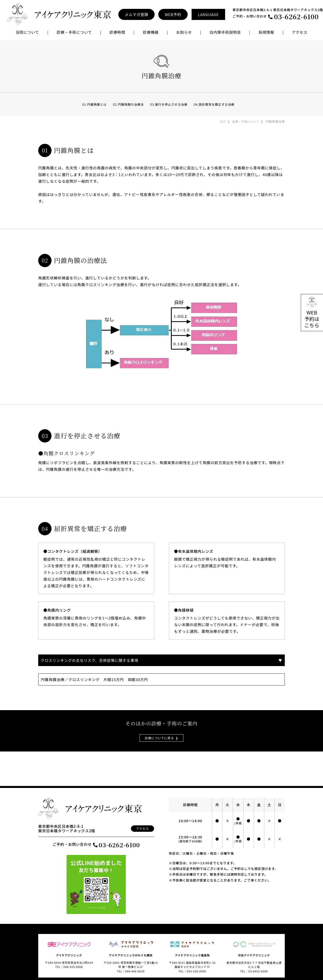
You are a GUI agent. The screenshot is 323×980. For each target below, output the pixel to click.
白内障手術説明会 (225, 32)
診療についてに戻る (159, 738)
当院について (27, 32)
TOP (221, 121)
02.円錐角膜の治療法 (127, 104)
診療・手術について (245, 121)
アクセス (300, 32)
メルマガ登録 (136, 14)
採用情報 (267, 32)
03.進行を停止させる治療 (169, 104)
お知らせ (184, 32)
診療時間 (117, 32)
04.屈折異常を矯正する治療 (217, 104)
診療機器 (151, 32)
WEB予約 (173, 14)
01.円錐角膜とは (91, 104)
